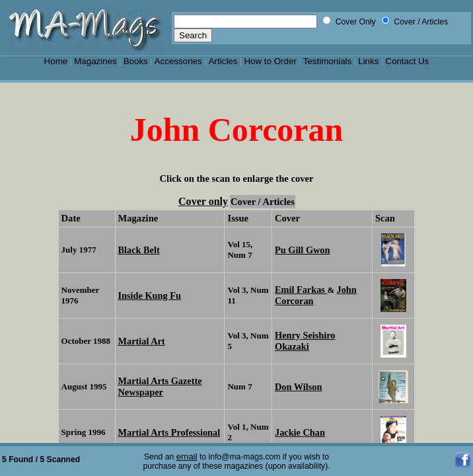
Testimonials (328, 61)
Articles (223, 61)
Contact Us (407, 61)
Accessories (178, 61)
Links (368, 61)
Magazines (95, 61)
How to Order (270, 61)
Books (136, 61)
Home (56, 61)
